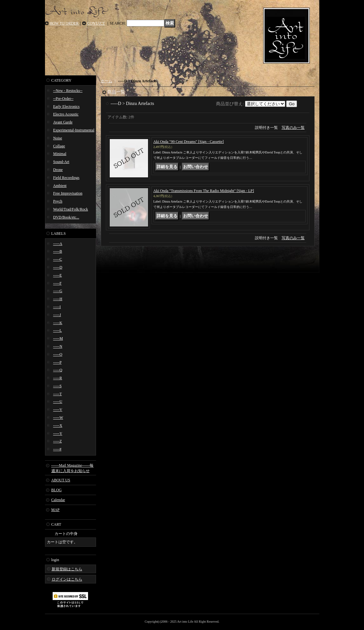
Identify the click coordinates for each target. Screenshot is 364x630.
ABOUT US (61, 480)
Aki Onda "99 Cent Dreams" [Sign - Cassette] (189, 142)
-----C (58, 259)
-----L (58, 330)
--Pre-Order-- (63, 99)
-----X (58, 426)
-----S (58, 386)
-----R (58, 378)
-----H (58, 299)
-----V (58, 410)
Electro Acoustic (66, 114)
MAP (56, 510)
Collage (59, 146)
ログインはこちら (67, 579)
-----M (58, 338)
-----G (58, 291)
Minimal (60, 154)
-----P (58, 362)
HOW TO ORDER (64, 23)
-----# (57, 449)
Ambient (60, 186)
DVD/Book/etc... (66, 217)
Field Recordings (66, 178)
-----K (58, 323)
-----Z (58, 441)
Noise (58, 138)
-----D (58, 267)
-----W (58, 418)
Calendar (58, 500)
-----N (58, 346)
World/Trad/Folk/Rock (71, 209)
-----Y (58, 434)
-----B (58, 251)
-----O (58, 354)
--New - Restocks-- (68, 91)
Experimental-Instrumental (74, 130)
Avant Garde (63, 122)
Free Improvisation (68, 193)
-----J (57, 315)
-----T (58, 394)
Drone (58, 170)
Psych (58, 201)
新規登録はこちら (67, 569)
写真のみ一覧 (293, 128)
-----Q (58, 370)
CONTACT (96, 23)
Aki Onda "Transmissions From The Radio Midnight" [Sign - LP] (204, 191)
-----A (58, 244)
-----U (58, 402)
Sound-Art (61, 162)
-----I (57, 307)
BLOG (57, 490)
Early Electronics (67, 107)
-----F (58, 283)
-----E (58, 275)
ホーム (107, 81)
